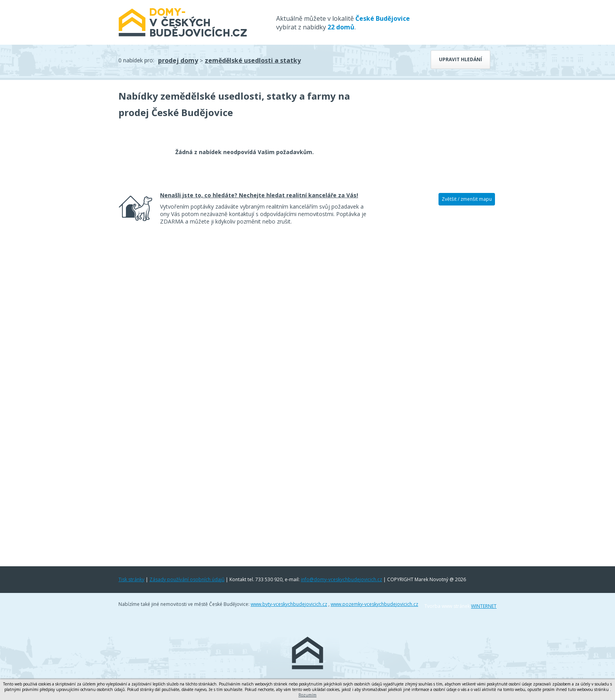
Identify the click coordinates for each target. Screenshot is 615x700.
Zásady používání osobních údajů (187, 579)
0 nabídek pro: (136, 60)
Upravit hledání (460, 59)
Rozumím (307, 695)
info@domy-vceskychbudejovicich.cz (341, 579)
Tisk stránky (131, 579)
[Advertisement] (437, 332)
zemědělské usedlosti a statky (253, 60)
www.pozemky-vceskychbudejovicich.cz (374, 604)
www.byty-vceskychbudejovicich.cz (289, 604)
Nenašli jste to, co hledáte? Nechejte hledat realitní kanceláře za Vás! (259, 195)
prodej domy (178, 60)
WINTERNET (484, 606)
